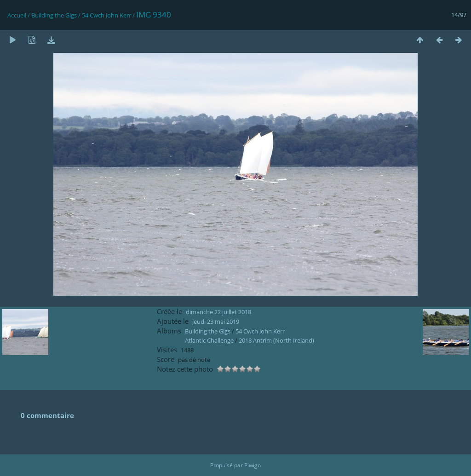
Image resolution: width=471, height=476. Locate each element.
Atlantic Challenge (209, 340)
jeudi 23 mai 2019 (216, 321)
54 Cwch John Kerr (106, 15)
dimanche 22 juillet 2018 (218, 312)
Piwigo (253, 465)
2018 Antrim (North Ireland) (276, 340)
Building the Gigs (54, 15)
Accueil (17, 15)
